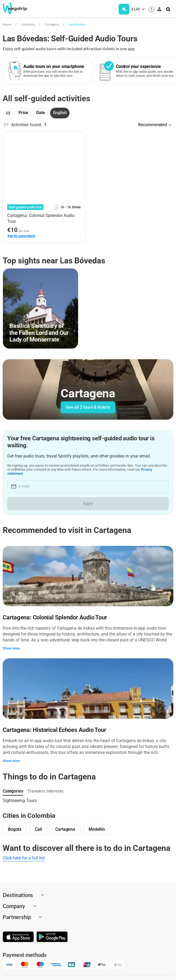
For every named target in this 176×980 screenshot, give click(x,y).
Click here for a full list (24, 858)
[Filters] (8, 113)
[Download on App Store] (18, 937)
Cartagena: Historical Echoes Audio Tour (54, 730)
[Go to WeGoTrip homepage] (19, 8)
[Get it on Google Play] (52, 937)
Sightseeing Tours (20, 801)
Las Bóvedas (77, 24)
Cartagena (52, 24)
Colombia (28, 24)
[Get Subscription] (124, 9)
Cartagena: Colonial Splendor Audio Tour (55, 617)
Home (7, 24)
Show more (11, 648)
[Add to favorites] (78, 137)
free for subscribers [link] (21, 236)
